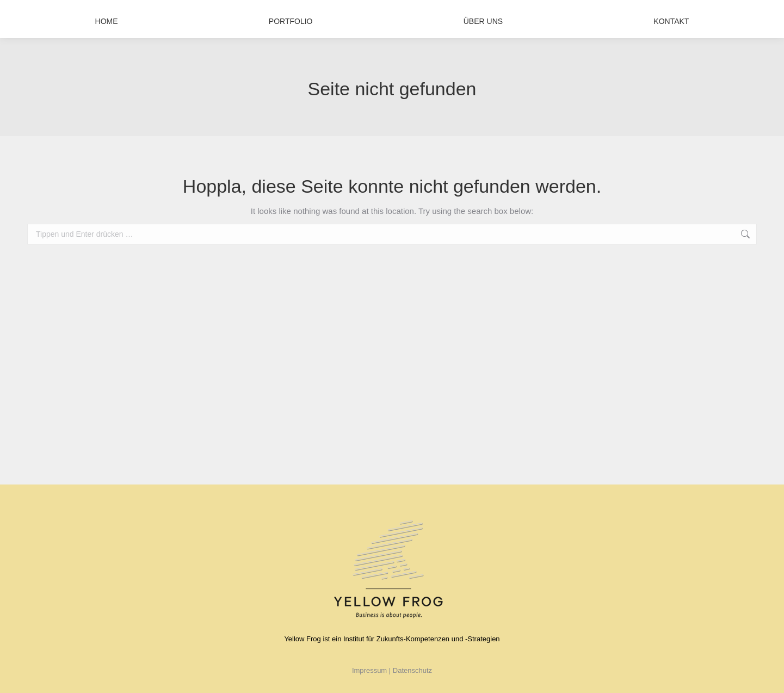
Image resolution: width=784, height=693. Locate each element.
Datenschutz (412, 670)
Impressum (371, 670)
